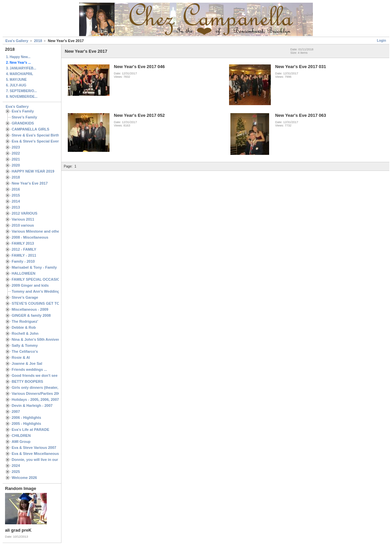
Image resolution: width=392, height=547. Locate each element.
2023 (16, 147)
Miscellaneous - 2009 (30, 309)
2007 (16, 412)
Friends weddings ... (29, 369)
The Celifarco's (25, 351)
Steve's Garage (25, 297)
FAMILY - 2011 (24, 255)
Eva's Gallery (17, 41)
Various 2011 (23, 219)
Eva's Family (23, 111)
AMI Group (21, 442)
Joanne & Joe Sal (27, 363)
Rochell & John (25, 333)
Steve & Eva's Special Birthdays (40, 135)
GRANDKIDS (23, 123)
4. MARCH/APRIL (20, 74)
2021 (16, 159)
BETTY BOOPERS (27, 381)
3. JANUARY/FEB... (21, 68)
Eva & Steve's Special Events (37, 141)
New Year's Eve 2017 (30, 183)
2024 (16, 466)
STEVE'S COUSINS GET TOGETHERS (44, 303)
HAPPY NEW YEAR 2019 (33, 171)
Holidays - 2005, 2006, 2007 (35, 399)
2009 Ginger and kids (30, 285)
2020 (16, 165)
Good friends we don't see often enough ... (49, 375)
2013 (16, 207)
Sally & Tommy (25, 345)
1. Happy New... (18, 57)
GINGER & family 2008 (31, 315)
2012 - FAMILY (24, 249)
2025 (16, 472)
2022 (16, 153)
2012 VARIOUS (25, 213)
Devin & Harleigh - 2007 (32, 405)
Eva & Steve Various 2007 (34, 448)
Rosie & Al (21, 357)
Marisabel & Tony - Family (34, 267)
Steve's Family (24, 117)
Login (381, 41)
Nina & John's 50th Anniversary (39, 339)
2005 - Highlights (26, 424)
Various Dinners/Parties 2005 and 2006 (45, 393)
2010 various (23, 225)
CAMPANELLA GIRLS (31, 129)
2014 (16, 201)
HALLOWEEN (24, 273)
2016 (16, 189)
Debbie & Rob (24, 327)
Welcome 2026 (24, 478)
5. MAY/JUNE (16, 80)
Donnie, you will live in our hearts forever (48, 460)
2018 (38, 41)
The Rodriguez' (25, 321)
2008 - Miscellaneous (30, 237)
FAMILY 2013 (23, 243)
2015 (16, 195)
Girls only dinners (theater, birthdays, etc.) (49, 387)
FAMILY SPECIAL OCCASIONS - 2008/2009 (49, 279)
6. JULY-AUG (16, 85)
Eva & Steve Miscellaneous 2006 (40, 454)
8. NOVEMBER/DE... (22, 97)
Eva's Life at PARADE (31, 430)
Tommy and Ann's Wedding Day (39, 291)
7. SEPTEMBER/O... (21, 91)
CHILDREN (21, 436)
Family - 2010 (23, 261)
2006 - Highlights (26, 418)
